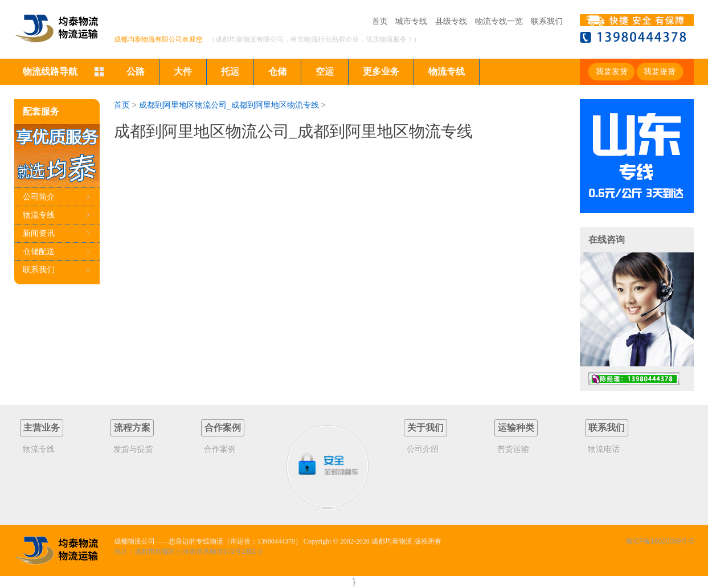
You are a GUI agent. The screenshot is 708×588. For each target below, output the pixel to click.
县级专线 (451, 21)
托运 (230, 72)
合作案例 (223, 428)
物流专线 (447, 72)
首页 (380, 21)
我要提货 (660, 72)
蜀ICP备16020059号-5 (660, 541)
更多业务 (381, 72)
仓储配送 (39, 251)
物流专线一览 (499, 21)
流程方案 (132, 428)
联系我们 (547, 21)
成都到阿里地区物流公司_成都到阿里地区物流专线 (229, 105)
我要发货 (612, 72)
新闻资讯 (39, 233)
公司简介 (39, 197)
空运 (325, 72)
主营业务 (42, 428)
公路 (136, 72)
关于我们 (425, 428)
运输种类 (516, 428)
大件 (183, 72)
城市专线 (411, 21)
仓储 (277, 72)
